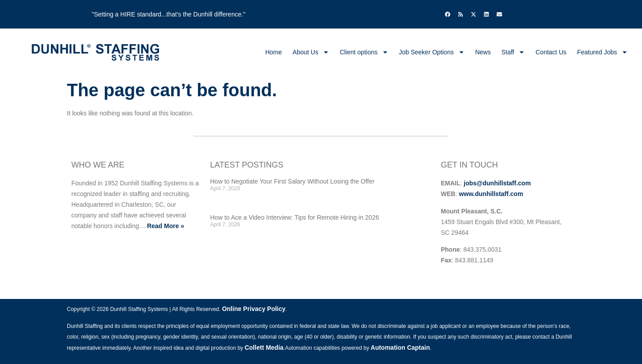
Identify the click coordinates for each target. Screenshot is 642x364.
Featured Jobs (603, 52)
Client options (364, 52)
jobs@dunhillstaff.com (497, 183)
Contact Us (551, 52)
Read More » (166, 226)
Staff (513, 52)
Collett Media (264, 348)
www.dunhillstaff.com (491, 194)
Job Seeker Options (432, 52)
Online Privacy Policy (254, 309)
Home (274, 52)
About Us (311, 52)
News (483, 52)
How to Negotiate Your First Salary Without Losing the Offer (292, 181)
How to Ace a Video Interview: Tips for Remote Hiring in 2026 (294, 217)
